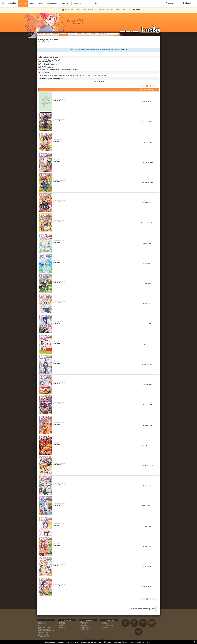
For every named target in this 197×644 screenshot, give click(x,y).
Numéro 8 (57, 262)
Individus (93, 34)
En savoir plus (145, 642)
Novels (62, 626)
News (40, 622)
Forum (65, 3)
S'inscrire (188, 3)
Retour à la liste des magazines (143, 609)
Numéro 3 (57, 121)
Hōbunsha (48, 62)
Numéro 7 (57, 283)
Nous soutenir (43, 634)
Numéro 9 (57, 242)
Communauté (53, 3)
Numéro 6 (57, 303)
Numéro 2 (57, 141)
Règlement (84, 629)
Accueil (40, 34)
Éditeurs (72, 34)
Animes (62, 622)
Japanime (12, 3)
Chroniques (42, 624)
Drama (41, 3)
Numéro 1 (57, 161)
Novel (32, 3)
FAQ (40, 626)
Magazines (63, 34)
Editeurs (83, 624)
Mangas (48, 34)
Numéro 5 (57, 323)
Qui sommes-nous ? (45, 627)
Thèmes (86, 34)
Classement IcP (107, 626)
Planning (55, 34)
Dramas (62, 627)
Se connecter (172, 3)
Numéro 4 (57, 101)
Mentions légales (44, 636)
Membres (105, 624)
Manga (23, 3)
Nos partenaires (44, 629)
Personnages (103, 34)
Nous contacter (44, 633)
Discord (104, 627)
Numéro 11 (57, 202)
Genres (79, 34)
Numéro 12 (57, 182)
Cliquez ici (136, 10)
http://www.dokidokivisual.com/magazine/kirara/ (62, 69)
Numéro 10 (57, 222)
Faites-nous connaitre (46, 631)
